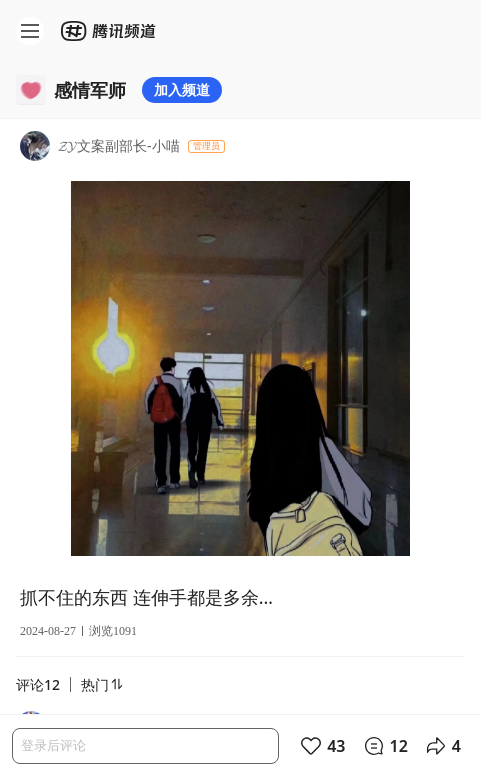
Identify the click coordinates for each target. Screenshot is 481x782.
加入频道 (182, 89)
